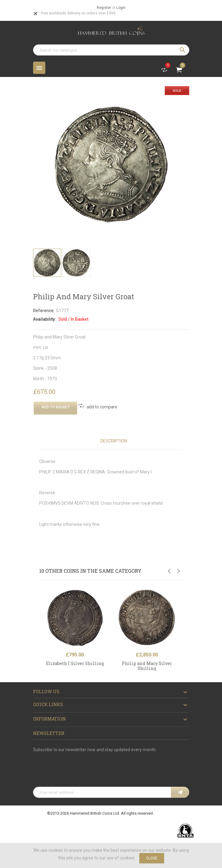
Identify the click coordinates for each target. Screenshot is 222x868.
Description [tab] (114, 441)
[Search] (111, 50)
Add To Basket (55, 407)
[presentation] (80, 772)
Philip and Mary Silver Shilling (147, 666)
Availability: (45, 319)
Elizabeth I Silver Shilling (75, 663)
